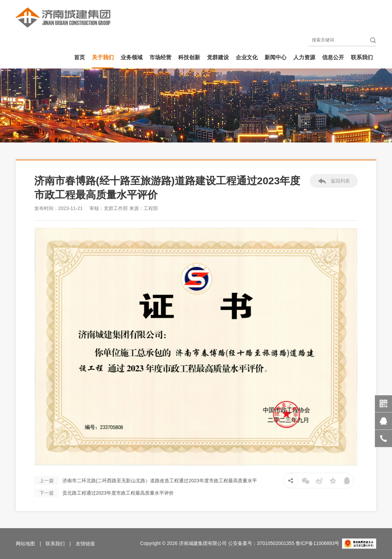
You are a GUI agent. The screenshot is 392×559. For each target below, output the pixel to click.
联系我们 (362, 57)
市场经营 (160, 57)
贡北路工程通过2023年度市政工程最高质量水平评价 (104, 493)
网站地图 (25, 544)
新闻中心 (275, 57)
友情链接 (85, 544)
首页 (79, 57)
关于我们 (103, 57)
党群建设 (218, 57)
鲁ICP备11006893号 (318, 543)
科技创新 (189, 57)
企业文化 (247, 57)
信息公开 (333, 57)
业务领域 (132, 57)
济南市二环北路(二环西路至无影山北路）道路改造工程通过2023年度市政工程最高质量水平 (146, 481)
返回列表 (334, 181)
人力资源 (304, 57)
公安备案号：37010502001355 (261, 543)
